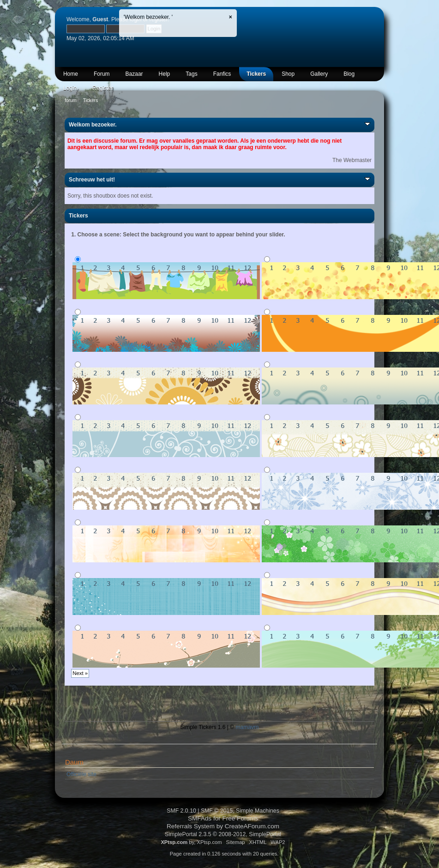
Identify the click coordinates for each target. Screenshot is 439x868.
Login (70, 88)
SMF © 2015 (217, 811)
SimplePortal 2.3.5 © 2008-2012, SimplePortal (223, 834)
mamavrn (247, 727)
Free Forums (241, 818)
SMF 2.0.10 (181, 811)
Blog (349, 74)
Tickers (256, 74)
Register (103, 88)
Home (71, 74)
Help (165, 74)
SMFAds (200, 818)
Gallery (319, 74)
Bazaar (134, 74)
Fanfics (222, 74)
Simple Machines (258, 811)
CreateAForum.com (252, 826)
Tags (191, 74)
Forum (102, 74)
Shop (288, 74)
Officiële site (81, 774)
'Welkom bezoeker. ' (148, 17)
